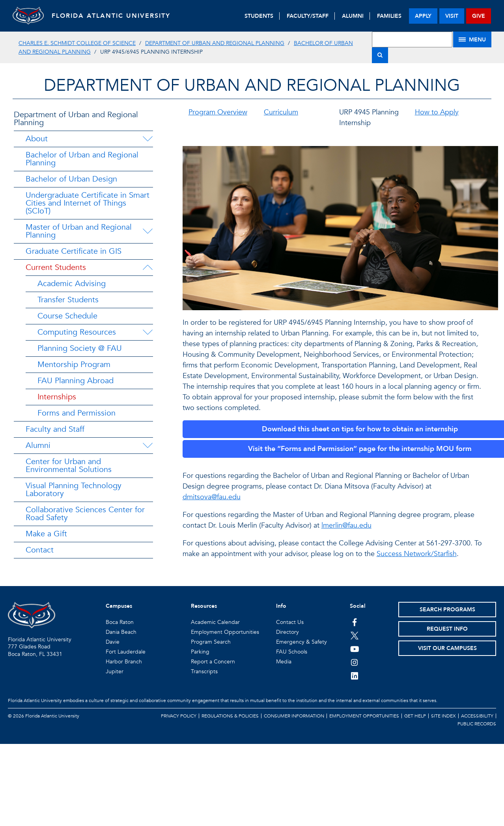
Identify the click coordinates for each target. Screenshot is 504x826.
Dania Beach (121, 632)
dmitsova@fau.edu (212, 497)
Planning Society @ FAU (80, 348)
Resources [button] (204, 606)
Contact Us (290, 622)
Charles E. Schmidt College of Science (77, 43)
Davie (113, 642)
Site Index (443, 716)
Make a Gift (46, 534)
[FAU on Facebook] (355, 622)
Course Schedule (67, 316)
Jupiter (115, 671)
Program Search (211, 642)
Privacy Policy (179, 716)
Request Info (447, 629)
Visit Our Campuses (447, 648)
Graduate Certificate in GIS (74, 251)
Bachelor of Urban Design (71, 179)
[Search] (380, 55)
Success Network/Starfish (417, 554)
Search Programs (447, 610)
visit (452, 16)
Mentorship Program (74, 364)
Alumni (38, 445)
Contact (40, 550)
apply (423, 16)
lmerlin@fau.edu (346, 525)
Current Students (56, 267)
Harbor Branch (124, 662)
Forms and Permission (77, 413)
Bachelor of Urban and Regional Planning (82, 159)
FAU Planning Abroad (76, 381)
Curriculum (281, 112)
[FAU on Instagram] (355, 662)
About (37, 139)
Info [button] (281, 606)
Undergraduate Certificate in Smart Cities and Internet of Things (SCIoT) (88, 203)
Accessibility (477, 716)
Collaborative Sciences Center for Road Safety (85, 514)
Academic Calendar (215, 622)
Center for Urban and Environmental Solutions (69, 465)
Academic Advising (72, 284)
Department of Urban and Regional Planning (215, 43)
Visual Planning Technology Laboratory (74, 490)
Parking (200, 652)
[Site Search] (412, 39)
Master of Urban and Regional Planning (79, 231)
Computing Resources (77, 332)
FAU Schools (292, 652)
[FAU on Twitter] (355, 635)
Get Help (415, 716)
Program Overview (218, 112)
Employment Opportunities (225, 632)
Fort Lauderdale (126, 652)
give (479, 16)
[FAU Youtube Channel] (355, 649)
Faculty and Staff (55, 429)
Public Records (477, 724)
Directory (287, 632)
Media (284, 662)
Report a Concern (213, 662)
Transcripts (204, 671)
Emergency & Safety (301, 642)
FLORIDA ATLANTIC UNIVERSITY (111, 16)
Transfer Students (68, 300)
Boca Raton (120, 622)
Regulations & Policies (230, 716)
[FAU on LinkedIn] (355, 676)
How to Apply (437, 112)
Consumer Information (294, 716)
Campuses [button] (119, 606)
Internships (57, 397)
